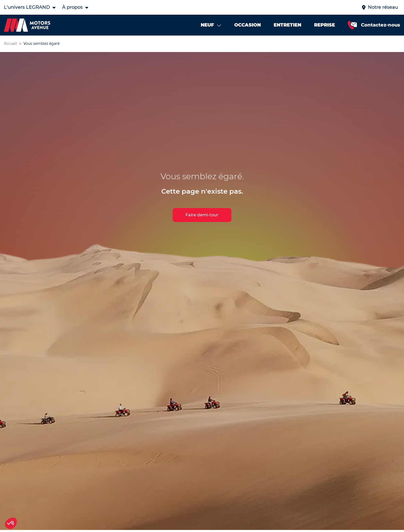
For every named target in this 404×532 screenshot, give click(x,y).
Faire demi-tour (202, 215)
